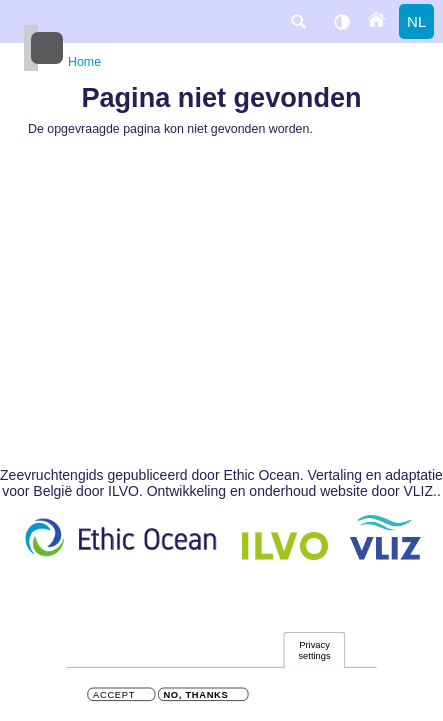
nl (416, 21)
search (298, 21)
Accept (114, 697)
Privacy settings (314, 652)
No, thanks (195, 697)
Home (84, 62)
